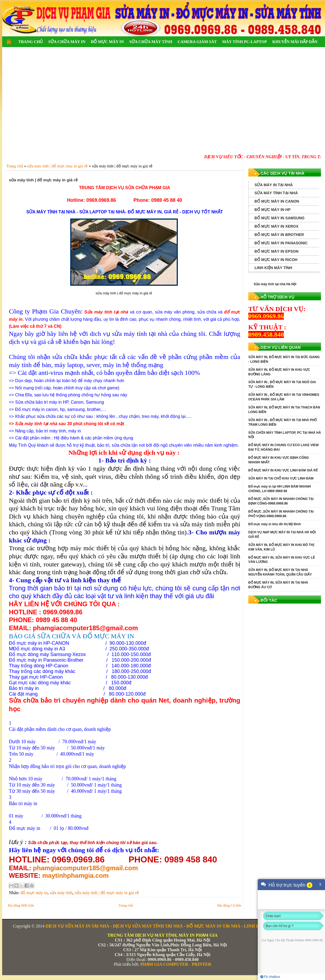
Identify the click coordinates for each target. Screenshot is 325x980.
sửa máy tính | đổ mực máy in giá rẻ (107, 893)
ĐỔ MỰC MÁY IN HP (273, 210)
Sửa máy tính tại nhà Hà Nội (275, 284)
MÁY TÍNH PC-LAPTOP (245, 42)
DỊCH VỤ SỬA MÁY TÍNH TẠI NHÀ (148, 926)
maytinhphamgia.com (75, 875)
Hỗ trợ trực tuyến (287, 885)
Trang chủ (126, 905)
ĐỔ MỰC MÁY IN (107, 42)
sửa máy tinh (61, 893)
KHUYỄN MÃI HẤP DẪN (295, 42)
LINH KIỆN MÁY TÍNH (273, 268)
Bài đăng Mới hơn (21, 905)
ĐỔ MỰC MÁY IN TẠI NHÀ (213, 926)
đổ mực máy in (34, 893)
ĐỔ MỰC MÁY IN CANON (277, 201)
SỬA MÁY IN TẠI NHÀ (274, 185)
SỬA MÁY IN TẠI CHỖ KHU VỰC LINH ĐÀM (281, 478)
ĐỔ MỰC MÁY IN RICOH (276, 260)
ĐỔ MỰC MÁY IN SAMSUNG (280, 218)
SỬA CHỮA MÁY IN (67, 42)
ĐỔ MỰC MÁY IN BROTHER (279, 235)
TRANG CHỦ (31, 42)
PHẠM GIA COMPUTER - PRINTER (176, 964)
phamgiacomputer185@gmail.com (85, 868)
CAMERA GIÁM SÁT (197, 42)
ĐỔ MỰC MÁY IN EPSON (276, 251)
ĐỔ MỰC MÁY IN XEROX (276, 226)
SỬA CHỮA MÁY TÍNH (151, 42)
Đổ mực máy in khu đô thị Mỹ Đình (275, 524)
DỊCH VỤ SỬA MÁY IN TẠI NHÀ (77, 926)
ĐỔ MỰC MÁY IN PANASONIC (281, 243)
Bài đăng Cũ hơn (229, 905)
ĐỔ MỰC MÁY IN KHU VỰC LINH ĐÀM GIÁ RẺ (283, 470)
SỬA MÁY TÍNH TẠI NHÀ (276, 193)
